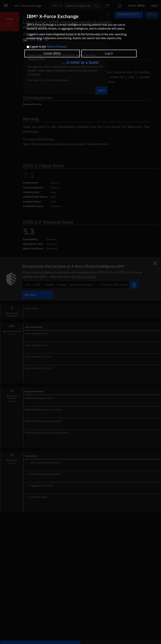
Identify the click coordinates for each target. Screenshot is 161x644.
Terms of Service (57, 47)
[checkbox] (28, 47)
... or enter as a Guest (80, 62)
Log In (109, 53)
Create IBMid (52, 53)
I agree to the (48, 47)
